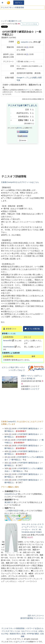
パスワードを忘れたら (35, 628)
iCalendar (22, 140)
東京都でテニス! (15, 21)
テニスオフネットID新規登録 (12, 7)
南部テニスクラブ (32, 389)
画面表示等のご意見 (18, 634)
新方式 (19, 128)
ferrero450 (7, 341)
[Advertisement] (17, 14)
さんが (11, 494)
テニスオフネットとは (11, 631)
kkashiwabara (9, 347)
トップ (4, 21)
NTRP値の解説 (33, 634)
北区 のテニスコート (36, 616)
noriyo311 (25, 42)
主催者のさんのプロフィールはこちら (20, 182)
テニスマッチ (23, 642)
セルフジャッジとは (29, 631)
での (9, 502)
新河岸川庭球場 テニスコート (32, 618)
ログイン (19, 3)
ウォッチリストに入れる (30, 24)
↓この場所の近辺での (13, 511)
